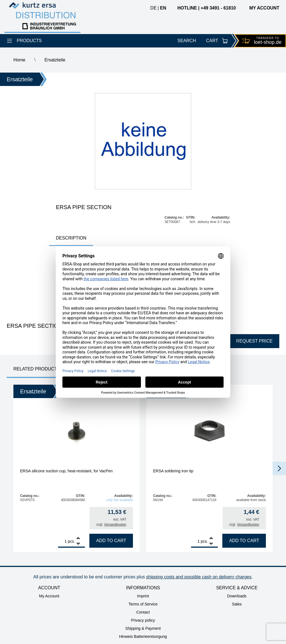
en (163, 8)
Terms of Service (143, 604)
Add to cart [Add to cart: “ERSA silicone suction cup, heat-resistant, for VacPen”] (111, 541)
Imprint (143, 596)
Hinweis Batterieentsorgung (143, 636)
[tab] (71, 239)
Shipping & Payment (143, 628)
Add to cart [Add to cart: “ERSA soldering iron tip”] (244, 541)
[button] (279, 468)
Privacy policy (143, 620)
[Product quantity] (62, 541)
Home (19, 60)
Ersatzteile (55, 60)
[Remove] (78, 544)
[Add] (78, 539)
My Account (49, 596)
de (153, 8)
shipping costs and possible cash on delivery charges (199, 577)
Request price (254, 341)
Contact (143, 612)
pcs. (71, 541)
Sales (237, 604)
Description (71, 238)
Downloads (237, 596)
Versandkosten (115, 525)
